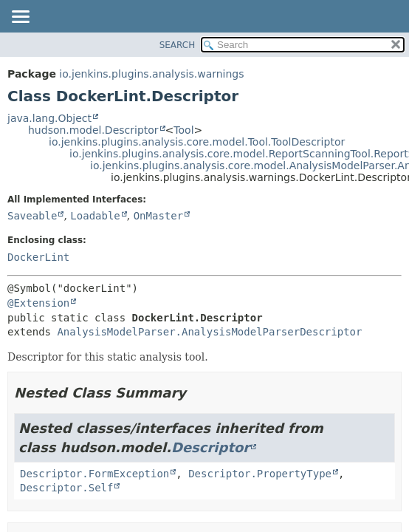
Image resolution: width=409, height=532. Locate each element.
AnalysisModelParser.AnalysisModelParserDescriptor (209, 332)
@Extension (38, 303)
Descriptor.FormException (94, 474)
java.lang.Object (49, 118)
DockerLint (38, 257)
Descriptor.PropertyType (260, 474)
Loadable (95, 216)
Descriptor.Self (66, 488)
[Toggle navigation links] (20, 18)
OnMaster (158, 216)
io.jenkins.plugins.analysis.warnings (151, 74)
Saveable (32, 216)
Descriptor (210, 447)
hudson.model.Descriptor (93, 130)
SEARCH (178, 45)
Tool (183, 130)
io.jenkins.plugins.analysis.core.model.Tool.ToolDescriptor (197, 142)
